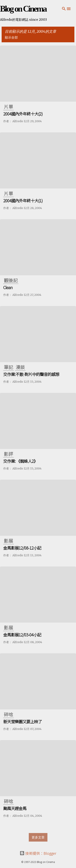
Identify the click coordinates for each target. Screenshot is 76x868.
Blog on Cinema (23, 9)
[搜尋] (64, 9)
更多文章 (38, 837)
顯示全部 (11, 37)
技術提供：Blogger (38, 853)
